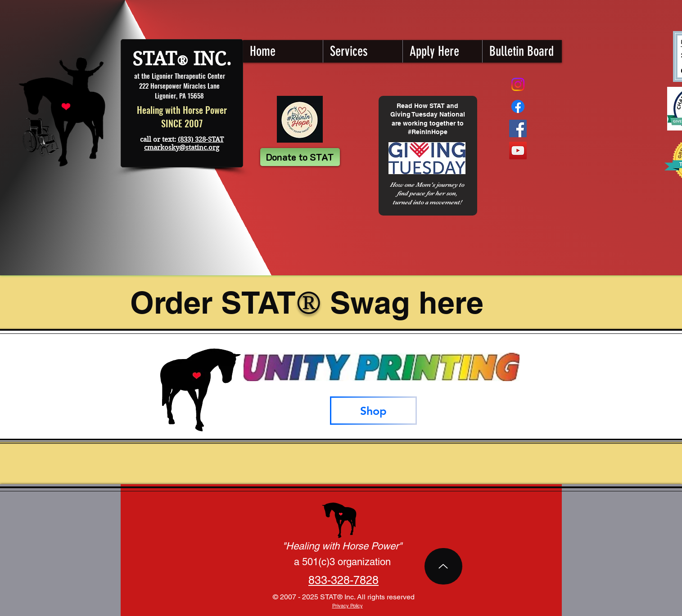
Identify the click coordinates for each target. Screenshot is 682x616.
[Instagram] (518, 84)
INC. (210, 59)
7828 (366, 580)
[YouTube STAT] (518, 151)
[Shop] (373, 411)
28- (345, 580)
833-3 (323, 580)
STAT (155, 59)
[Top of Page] (443, 566)
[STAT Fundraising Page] (518, 106)
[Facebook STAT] (518, 128)
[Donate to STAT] (300, 157)
